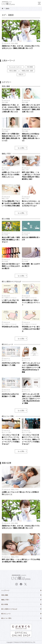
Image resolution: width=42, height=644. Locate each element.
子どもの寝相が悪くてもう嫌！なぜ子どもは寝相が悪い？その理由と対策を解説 (11, 203)
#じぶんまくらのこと (15, 67)
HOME (3, 8)
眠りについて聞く (7, 618)
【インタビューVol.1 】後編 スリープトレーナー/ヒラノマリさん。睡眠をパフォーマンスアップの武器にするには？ (11, 439)
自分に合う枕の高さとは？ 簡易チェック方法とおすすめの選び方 (11, 266)
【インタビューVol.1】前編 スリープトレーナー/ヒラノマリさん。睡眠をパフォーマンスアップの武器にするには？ (31, 439)
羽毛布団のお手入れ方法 (10, 327)
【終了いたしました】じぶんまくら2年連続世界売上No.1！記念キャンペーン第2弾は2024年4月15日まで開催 (31, 368)
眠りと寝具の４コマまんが (9, 609)
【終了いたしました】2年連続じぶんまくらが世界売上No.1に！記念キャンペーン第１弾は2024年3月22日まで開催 (31, 399)
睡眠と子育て (5, 600)
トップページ (5, 590)
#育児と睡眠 (13, 71)
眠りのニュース (6, 614)
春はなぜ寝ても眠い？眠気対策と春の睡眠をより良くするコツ (11, 240)
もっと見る (21, 148)
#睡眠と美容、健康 (27, 71)
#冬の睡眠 (30, 67)
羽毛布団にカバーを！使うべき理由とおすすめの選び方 (31, 329)
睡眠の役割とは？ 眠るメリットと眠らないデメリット (31, 303)
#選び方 (21, 74)
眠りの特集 (5, 604)
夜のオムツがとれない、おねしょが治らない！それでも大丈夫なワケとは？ (31, 203)
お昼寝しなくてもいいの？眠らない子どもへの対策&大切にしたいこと (11, 175)
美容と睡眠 (5, 595)
